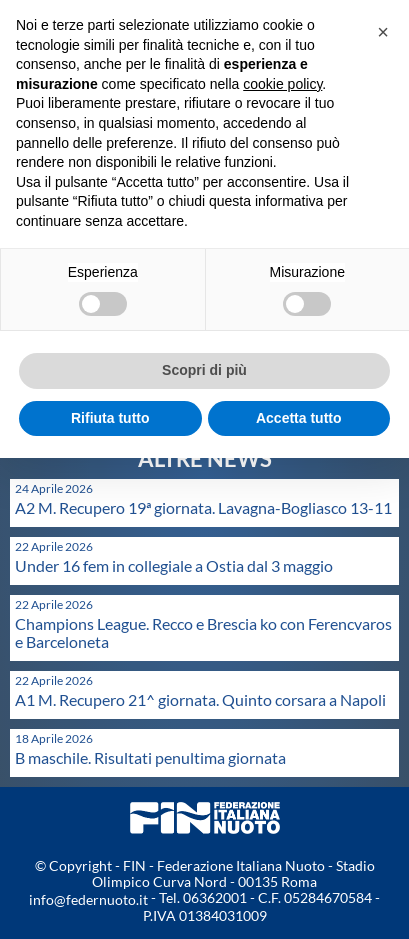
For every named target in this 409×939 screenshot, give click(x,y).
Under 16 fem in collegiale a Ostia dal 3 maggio (174, 565)
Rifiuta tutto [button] (110, 418)
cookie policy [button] (282, 84)
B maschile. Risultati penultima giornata (150, 757)
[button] (383, 32)
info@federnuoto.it (88, 899)
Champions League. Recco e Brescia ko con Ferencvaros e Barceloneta (203, 632)
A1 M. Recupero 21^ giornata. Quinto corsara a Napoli (200, 699)
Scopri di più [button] (204, 370)
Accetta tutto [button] (299, 418)
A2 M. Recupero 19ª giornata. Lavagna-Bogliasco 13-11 (203, 507)
